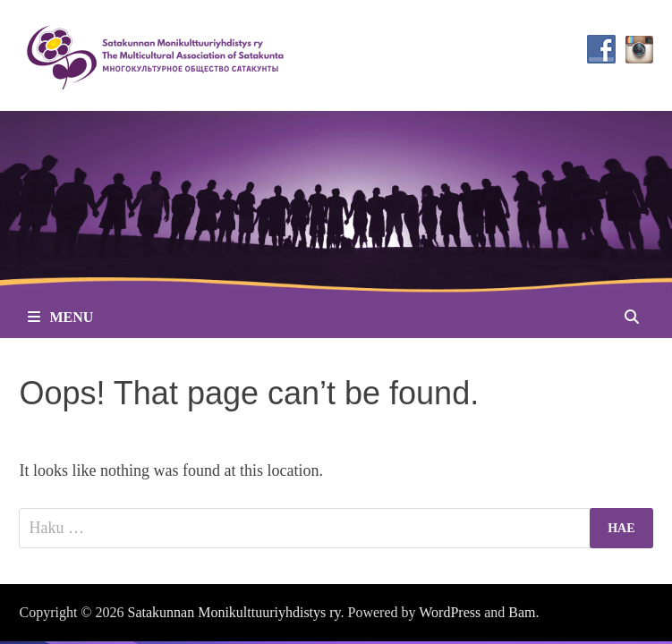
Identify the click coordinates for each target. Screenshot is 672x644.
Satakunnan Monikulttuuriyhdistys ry (234, 612)
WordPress (450, 612)
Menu (60, 317)
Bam (522, 612)
